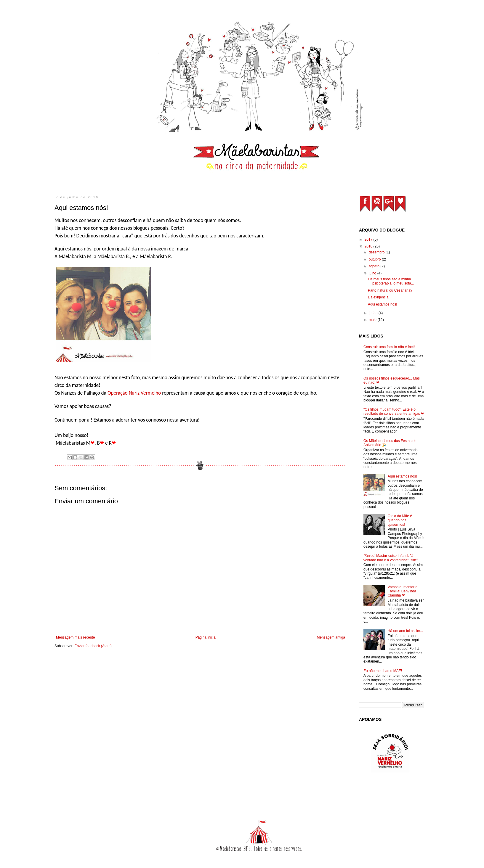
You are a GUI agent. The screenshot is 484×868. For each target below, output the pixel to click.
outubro (375, 259)
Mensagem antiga (331, 637)
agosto (375, 266)
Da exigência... (380, 297)
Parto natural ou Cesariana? (390, 290)
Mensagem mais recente (75, 637)
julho (373, 273)
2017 (369, 239)
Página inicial (206, 637)
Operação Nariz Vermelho (134, 393)
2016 (369, 246)
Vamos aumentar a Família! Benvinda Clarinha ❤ (403, 591)
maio (373, 320)
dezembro (377, 252)
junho (374, 313)
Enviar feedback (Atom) (93, 646)
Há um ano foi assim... (405, 631)
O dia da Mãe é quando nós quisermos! (400, 520)
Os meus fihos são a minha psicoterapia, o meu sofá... (391, 281)
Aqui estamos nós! (383, 304)
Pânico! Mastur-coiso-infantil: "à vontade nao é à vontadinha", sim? (391, 558)
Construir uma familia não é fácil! (389, 347)
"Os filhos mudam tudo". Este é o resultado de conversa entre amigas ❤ (394, 412)
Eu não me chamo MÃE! (383, 671)
